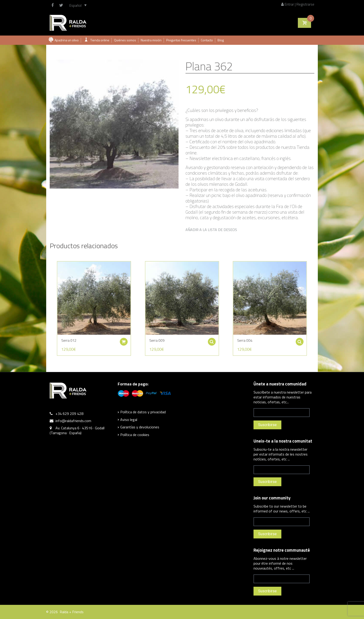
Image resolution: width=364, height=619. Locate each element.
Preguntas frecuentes (181, 40)
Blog (221, 40)
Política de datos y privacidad (143, 412)
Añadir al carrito (128, 335)
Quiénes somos (125, 40)
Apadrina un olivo (67, 40)
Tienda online (100, 40)
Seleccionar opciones (206, 335)
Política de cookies (135, 435)
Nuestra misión (151, 40)
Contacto (207, 40)
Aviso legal (129, 420)
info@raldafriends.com (73, 421)
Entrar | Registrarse (298, 4)
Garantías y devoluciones (140, 427)
